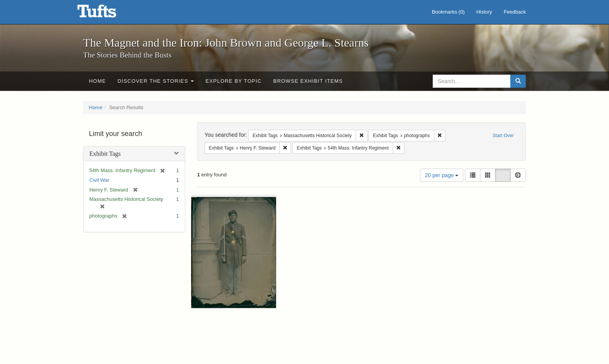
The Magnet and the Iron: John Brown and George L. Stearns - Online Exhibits (106, 14)
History (484, 12)
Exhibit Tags (105, 154)
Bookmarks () (448, 12)
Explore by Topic (233, 81)
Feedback (515, 12)
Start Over (503, 136)
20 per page (442, 175)
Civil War (99, 180)
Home (97, 81)
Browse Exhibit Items (308, 81)
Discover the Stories (156, 81)
